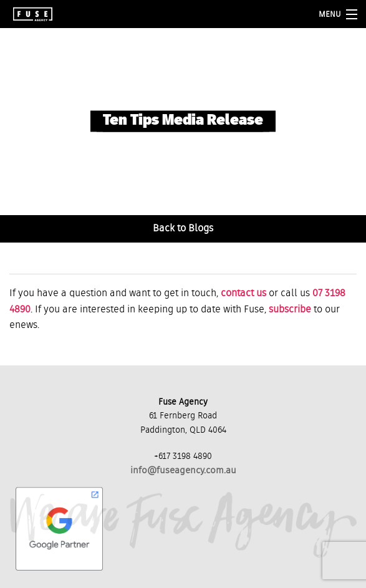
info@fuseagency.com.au (183, 470)
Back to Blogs (183, 229)
